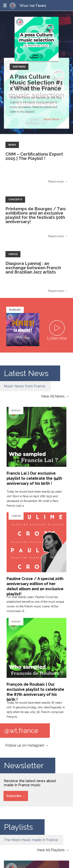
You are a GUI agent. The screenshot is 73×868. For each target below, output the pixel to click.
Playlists (18, 827)
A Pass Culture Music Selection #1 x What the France (36, 82)
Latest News (26, 373)
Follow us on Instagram (25, 745)
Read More (52, 119)
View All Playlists (51, 850)
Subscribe (14, 796)
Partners (19, 67)
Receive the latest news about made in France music (30, 783)
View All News (53, 396)
